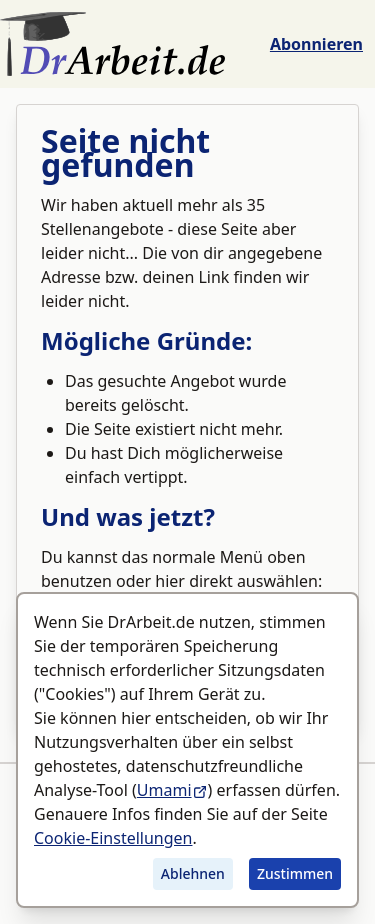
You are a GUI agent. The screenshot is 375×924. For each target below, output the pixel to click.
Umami (172, 790)
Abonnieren (316, 44)
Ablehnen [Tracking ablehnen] (193, 873)
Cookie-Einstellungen (113, 838)
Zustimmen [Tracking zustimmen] (295, 873)
